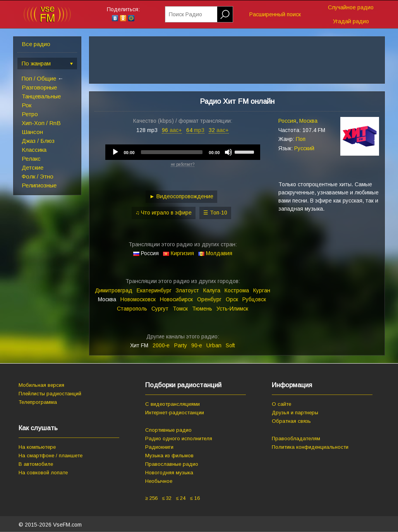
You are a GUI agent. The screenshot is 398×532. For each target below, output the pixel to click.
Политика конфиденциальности (310, 447)
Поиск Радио (185, 14)
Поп (301, 139)
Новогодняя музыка (169, 473)
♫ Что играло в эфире (164, 213)
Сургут (160, 309)
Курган (262, 290)
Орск (232, 299)
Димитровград (114, 290)
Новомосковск (138, 299)
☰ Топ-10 (215, 213)
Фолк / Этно (38, 176)
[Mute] (228, 152)
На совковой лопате (43, 473)
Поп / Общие (39, 78)
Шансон (32, 132)
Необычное (159, 481)
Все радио (36, 44)
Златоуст (187, 290)
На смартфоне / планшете (51, 456)
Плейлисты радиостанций (50, 394)
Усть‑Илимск (232, 309)
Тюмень (202, 309)
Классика (34, 150)
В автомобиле (36, 464)
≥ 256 (151, 498)
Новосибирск (176, 299)
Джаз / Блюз (38, 141)
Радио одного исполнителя (179, 438)
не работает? (183, 164)
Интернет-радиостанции (175, 413)
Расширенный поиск (275, 14)
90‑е (197, 345)
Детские (33, 167)
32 (219, 130)
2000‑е (161, 345)
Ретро (30, 114)
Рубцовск (254, 299)
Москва (308, 121)
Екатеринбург (154, 290)
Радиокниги (159, 447)
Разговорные (39, 87)
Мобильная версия (41, 385)
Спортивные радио (168, 430)
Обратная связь (291, 421)
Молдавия (219, 253)
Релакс (31, 159)
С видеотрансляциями (172, 404)
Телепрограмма (38, 402)
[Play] (115, 152)
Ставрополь (132, 309)
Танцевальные (41, 96)
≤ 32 (167, 498)
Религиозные (39, 185)
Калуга (212, 290)
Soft (230, 345)
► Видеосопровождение (181, 196)
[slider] (172, 152)
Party (181, 345)
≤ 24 (181, 498)
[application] (183, 152)
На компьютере (37, 447)
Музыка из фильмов (169, 456)
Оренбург (209, 299)
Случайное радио (351, 7)
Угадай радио (351, 21)
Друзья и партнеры (295, 413)
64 (195, 130)
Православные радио (172, 464)
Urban (214, 345)
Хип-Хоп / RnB (41, 123)
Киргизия (182, 253)
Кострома (237, 290)
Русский (304, 148)
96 (172, 130)
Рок (27, 105)
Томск (180, 309)
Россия (287, 121)
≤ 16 (195, 498)
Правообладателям (296, 438)
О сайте (281, 404)
